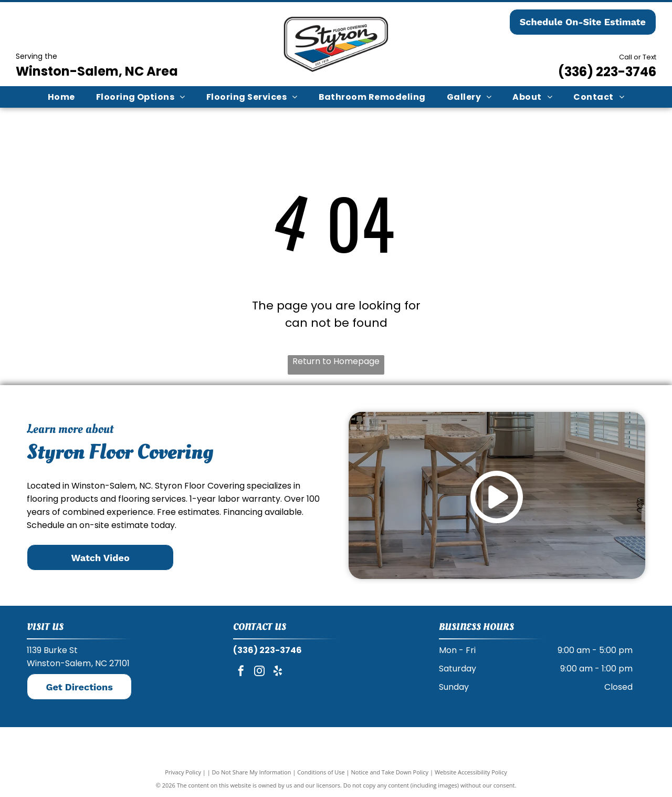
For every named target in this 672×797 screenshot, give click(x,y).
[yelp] (278, 672)
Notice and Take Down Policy (390, 772)
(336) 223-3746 (607, 72)
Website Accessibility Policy (471, 772)
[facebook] (241, 672)
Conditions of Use (321, 772)
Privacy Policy (183, 772)
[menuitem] (61, 97)
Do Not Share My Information (252, 772)
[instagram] (259, 672)
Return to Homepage (336, 361)
